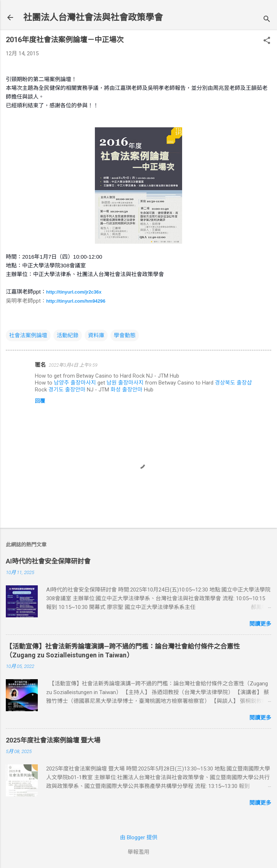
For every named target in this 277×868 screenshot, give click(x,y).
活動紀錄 (68, 335)
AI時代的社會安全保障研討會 (48, 561)
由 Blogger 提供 (139, 837)
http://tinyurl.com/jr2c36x (74, 292)
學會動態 (125, 335)
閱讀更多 (260, 624)
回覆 (40, 401)
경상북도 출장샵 (233, 383)
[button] (267, 41)
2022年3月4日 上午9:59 (73, 365)
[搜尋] (267, 20)
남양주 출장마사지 (75, 383)
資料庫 (96, 335)
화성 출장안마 (127, 390)
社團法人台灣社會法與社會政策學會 (93, 17)
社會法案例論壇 (28, 335)
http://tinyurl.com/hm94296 (76, 301)
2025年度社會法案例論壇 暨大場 (53, 740)
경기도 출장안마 (67, 390)
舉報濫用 (138, 852)
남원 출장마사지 (125, 383)
